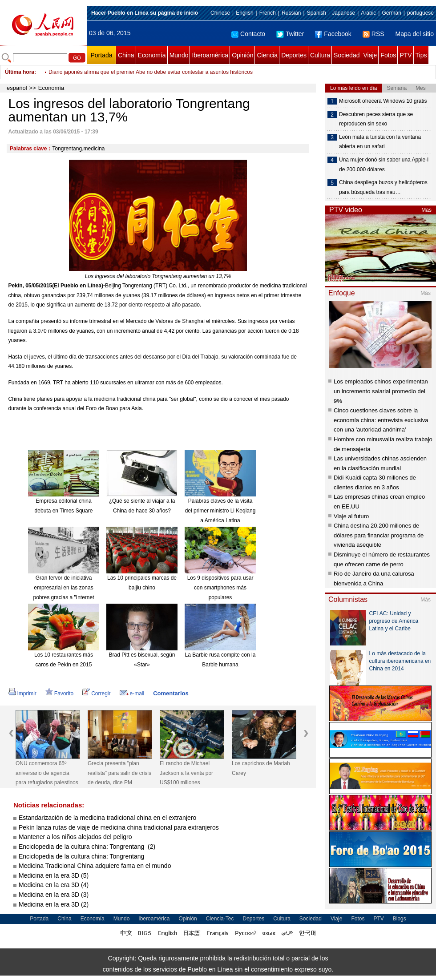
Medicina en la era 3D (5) (54, 875)
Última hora (20, 72)
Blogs (400, 919)
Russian (291, 13)
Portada (101, 55)
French (268, 13)
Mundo (179, 55)
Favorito (59, 694)
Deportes (294, 55)
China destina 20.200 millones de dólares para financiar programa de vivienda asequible (379, 535)
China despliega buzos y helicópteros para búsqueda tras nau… (383, 187)
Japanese (343, 13)
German (391, 13)
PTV (406, 55)
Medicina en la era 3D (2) (54, 904)
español (17, 88)
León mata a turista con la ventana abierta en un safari (380, 142)
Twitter (290, 34)
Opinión (242, 55)
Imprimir (22, 694)
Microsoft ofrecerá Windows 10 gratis (383, 101)
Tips (421, 55)
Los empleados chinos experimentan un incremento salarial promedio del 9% (381, 391)
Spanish (317, 13)
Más (426, 210)
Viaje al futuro (351, 516)
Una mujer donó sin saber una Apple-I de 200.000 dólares (384, 165)
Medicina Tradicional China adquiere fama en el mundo (95, 866)
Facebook (333, 34)
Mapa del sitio (415, 34)
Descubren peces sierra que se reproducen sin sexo (376, 119)
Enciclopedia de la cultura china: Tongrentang (82, 856)
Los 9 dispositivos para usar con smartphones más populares (220, 587)
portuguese (420, 13)
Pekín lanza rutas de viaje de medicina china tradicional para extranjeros (119, 827)
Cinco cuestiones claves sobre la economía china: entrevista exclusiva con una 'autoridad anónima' (381, 420)
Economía (152, 55)
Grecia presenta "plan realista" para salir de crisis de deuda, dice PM (119, 773)
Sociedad (347, 55)
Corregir (96, 694)
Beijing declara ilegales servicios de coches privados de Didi (120, 72)
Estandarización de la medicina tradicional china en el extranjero (107, 818)
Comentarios (171, 693)
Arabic (368, 13)
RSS (373, 34)
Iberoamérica (210, 55)
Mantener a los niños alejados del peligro (75, 837)
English (244, 13)
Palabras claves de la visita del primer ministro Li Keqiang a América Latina (220, 510)
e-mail (132, 694)
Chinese (220, 13)
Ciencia (267, 55)
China (126, 55)
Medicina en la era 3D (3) (54, 895)
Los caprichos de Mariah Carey (261, 768)
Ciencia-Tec (220, 919)
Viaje (370, 55)
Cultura (320, 55)
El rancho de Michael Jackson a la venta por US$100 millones (186, 773)
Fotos (388, 55)
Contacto (248, 34)
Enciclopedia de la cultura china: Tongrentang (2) (87, 847)
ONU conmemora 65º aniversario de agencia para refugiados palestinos (47, 773)
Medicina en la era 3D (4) (54, 885)
